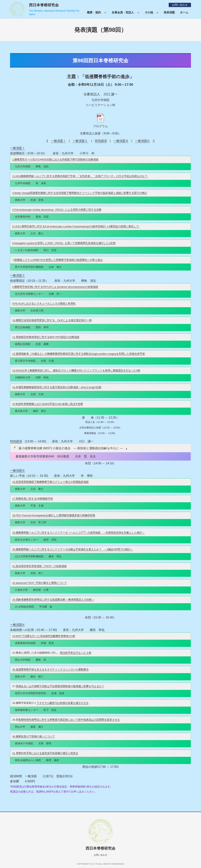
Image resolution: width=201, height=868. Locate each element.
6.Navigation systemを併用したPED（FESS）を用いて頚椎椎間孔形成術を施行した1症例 (64, 243)
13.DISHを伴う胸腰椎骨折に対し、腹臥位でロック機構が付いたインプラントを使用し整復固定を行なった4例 (76, 370)
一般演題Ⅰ (59, 141)
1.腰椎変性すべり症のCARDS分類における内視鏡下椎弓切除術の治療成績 (55, 159)
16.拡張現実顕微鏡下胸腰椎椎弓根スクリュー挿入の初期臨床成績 (50, 482)
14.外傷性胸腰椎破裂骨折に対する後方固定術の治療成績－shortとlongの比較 (57, 387)
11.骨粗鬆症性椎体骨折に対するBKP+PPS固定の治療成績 (46, 337)
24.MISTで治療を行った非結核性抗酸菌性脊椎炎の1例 (44, 636)
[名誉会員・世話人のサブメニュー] (138, 12)
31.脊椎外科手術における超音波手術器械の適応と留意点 (45, 753)
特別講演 (101, 141)
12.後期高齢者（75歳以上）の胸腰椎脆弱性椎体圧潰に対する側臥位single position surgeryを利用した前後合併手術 (79, 354)
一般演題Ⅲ (121, 141)
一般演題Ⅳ (142, 141)
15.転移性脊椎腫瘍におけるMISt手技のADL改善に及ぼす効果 (48, 404)
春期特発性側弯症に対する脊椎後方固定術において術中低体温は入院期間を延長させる (69, 720)
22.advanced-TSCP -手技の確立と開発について (40, 583)
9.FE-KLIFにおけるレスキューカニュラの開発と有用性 (44, 304)
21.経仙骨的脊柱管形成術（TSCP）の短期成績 (39, 566)
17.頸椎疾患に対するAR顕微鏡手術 (33, 499)
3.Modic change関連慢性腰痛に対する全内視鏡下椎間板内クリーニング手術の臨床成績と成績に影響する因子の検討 (80, 193)
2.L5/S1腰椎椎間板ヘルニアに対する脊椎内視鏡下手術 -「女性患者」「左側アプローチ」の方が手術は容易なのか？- (80, 176)
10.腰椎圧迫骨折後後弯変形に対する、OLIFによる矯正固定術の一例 (52, 320)
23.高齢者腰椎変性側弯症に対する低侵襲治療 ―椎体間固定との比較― (53, 600)
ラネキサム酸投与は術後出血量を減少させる (63, 703)
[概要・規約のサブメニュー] (105, 12)
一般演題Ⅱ (80, 141)
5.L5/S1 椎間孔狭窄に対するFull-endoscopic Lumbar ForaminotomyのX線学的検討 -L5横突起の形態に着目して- (76, 226)
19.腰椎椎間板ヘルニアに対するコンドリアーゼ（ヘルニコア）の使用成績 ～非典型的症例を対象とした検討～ (78, 533)
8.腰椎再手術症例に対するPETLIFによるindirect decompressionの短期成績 (55, 287)
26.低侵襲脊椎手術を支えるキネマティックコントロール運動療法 (50, 670)
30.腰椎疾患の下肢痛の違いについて (34, 736)
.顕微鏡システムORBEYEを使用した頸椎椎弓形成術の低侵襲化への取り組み (58, 260)
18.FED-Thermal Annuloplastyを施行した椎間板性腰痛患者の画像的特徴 (54, 515)
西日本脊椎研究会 (44, 5)
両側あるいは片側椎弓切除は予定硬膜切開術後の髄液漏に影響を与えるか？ (60, 686)
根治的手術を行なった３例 (76, 653)
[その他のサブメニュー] (157, 12)
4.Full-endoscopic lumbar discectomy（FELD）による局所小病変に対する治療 (57, 210)
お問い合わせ (180, 5)
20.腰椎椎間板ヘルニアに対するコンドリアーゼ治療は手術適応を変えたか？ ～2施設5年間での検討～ (73, 549)
